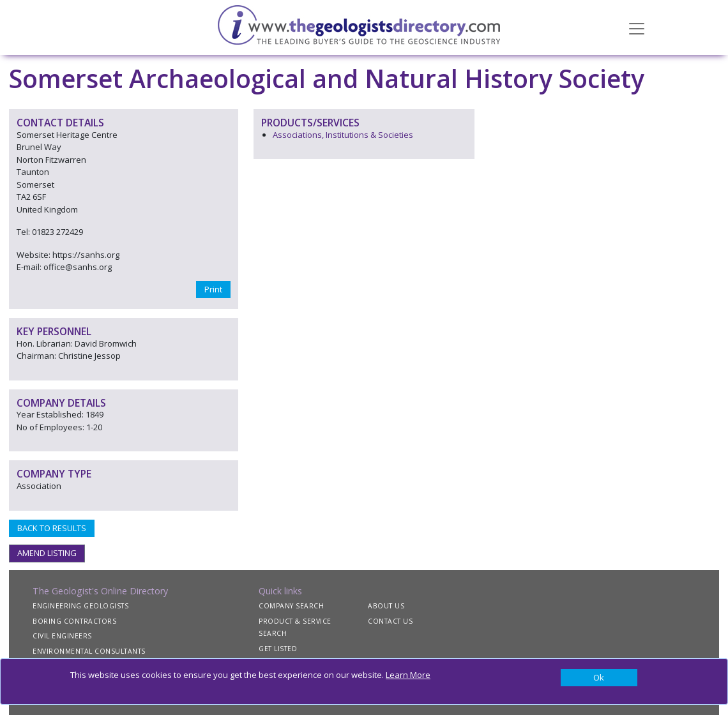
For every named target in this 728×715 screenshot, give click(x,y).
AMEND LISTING (47, 553)
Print (213, 289)
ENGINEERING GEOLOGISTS (80, 606)
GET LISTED (278, 649)
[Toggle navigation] (637, 27)
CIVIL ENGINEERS (62, 636)
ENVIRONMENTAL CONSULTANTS (89, 651)
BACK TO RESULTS (52, 528)
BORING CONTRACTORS (74, 621)
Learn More (408, 675)
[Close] (599, 678)
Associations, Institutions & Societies (343, 135)
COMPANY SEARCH (291, 606)
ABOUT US (386, 606)
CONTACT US (390, 621)
